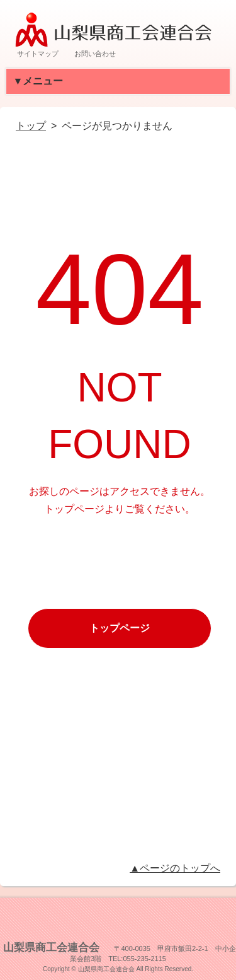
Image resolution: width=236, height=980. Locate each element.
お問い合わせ (95, 54)
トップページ (120, 628)
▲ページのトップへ (175, 868)
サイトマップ (38, 54)
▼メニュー (44, 81)
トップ (31, 126)
